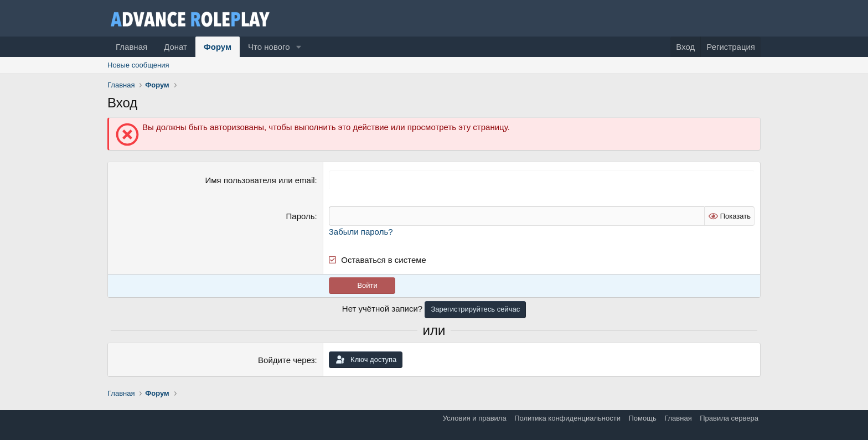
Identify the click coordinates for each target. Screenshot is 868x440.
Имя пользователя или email (260, 180)
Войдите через (286, 360)
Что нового (269, 47)
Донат (175, 47)
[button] (298, 47)
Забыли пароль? (361, 232)
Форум (218, 47)
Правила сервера (729, 418)
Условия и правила (475, 418)
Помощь (642, 418)
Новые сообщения (138, 65)
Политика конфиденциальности (567, 418)
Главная (131, 47)
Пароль (301, 216)
